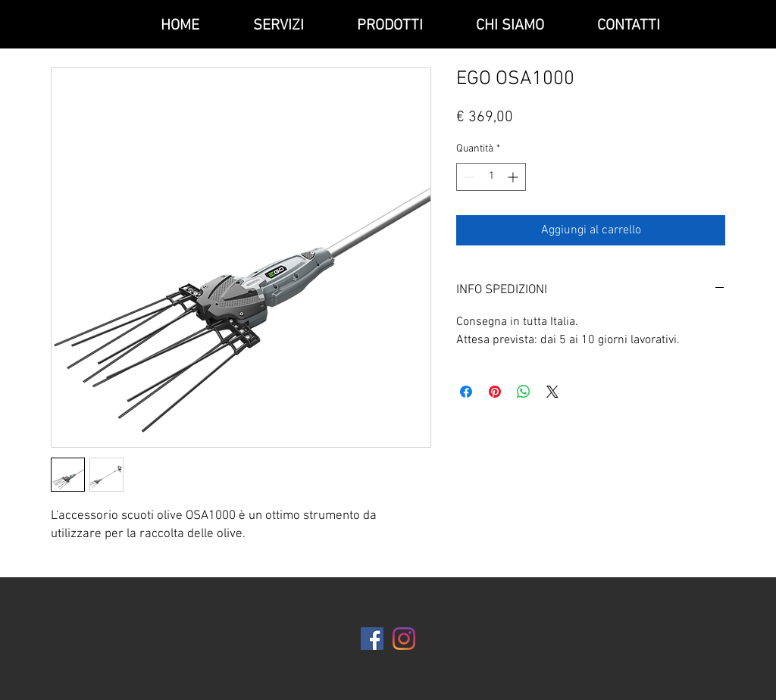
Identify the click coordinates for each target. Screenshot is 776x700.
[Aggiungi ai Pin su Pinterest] (495, 392)
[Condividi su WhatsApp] (524, 392)
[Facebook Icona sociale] (372, 639)
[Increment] (514, 177)
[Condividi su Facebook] (466, 392)
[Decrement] (468, 177)
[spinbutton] (491, 177)
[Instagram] (404, 639)
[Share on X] (552, 392)
